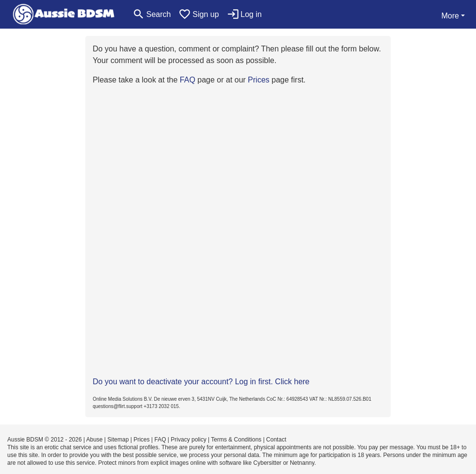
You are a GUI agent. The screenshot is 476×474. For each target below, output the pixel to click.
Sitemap (118, 440)
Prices (258, 80)
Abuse (95, 440)
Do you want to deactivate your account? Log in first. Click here (201, 382)
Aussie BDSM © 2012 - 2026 (45, 440)
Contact (276, 440)
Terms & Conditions (236, 440)
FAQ (188, 80)
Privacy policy (188, 440)
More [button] (450, 16)
